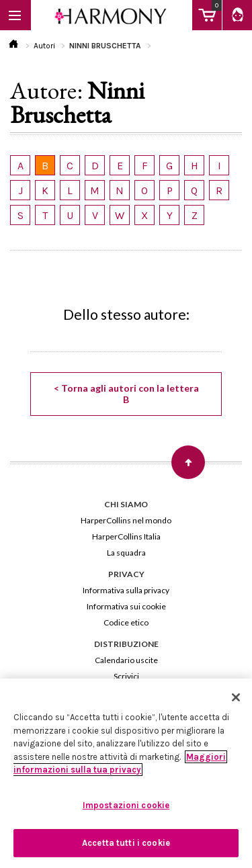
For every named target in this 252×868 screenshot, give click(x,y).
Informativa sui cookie (126, 606)
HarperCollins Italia (126, 536)
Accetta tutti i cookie (126, 843)
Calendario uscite (126, 660)
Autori (44, 46)
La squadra (126, 553)
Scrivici (126, 676)
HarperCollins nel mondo (126, 520)
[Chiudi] (236, 697)
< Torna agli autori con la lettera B (126, 394)
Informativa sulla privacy (126, 590)
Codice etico (126, 622)
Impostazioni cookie (126, 805)
